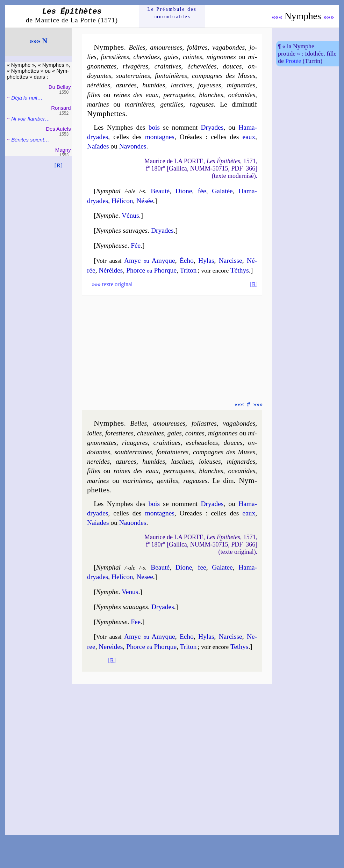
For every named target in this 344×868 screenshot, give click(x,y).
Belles (137, 47)
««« (277, 17)
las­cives (181, 85)
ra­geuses (202, 104)
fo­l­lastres (204, 423)
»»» (329, 17)
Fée (136, 245)
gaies (171, 57)
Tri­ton (188, 270)
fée (202, 191)
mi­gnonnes (221, 57)
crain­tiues (167, 443)
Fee (136, 622)
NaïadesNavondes (117, 146)
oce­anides (242, 471)
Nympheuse (112, 245)
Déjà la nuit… (27, 98)
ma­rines (98, 104)
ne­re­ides (98, 461)
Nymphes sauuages (122, 607)
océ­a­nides (242, 95)
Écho (187, 261)
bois (154, 127)
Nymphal (108, 191)
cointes (192, 57)
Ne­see (145, 577)
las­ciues (182, 461)
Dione (184, 191)
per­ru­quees (179, 471)
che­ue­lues (150, 433)
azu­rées (126, 85)
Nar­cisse (231, 261)
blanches (211, 95)
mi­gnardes (241, 85)
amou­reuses (166, 47)
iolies (94, 433)
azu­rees (126, 461)
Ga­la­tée (222, 191)
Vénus (130, 215)
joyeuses (210, 85)
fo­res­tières (115, 57)
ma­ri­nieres (137, 481)
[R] (59, 165)
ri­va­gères (135, 66)
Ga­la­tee (222, 567)
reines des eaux (136, 95)
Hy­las (206, 261)
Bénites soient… (30, 140)
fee (202, 567)
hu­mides (154, 85)
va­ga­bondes (228, 47)
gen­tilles (172, 104)
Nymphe (107, 215)
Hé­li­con (122, 201)
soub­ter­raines (133, 452)
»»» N (38, 41)
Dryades (212, 127)
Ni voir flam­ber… (31, 119)
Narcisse (231, 636)
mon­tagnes (160, 137)
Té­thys (240, 270)
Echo (187, 636)
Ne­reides (111, 647)
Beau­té (160, 191)
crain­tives (168, 66)
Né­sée (145, 201)
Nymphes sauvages (122, 230)
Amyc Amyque (150, 261)
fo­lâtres (197, 47)
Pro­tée (293, 61)
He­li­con (122, 577)
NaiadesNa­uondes (117, 523)
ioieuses (210, 461)
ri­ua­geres (135, 443)
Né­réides (111, 270)
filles (94, 95)
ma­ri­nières (139, 104)
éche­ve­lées (202, 66)
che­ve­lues (146, 57)
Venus (130, 592)
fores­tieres (119, 433)
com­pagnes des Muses (224, 76)
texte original (112, 284)
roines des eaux (136, 471)
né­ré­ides (99, 85)
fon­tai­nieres (172, 452)
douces (232, 66)
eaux (249, 137)
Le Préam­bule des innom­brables (172, 13)
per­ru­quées (178, 95)
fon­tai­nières (171, 76)
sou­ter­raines (133, 76)
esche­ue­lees (202, 443)
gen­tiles (167, 481)
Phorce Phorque (151, 270)
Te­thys (239, 647)
